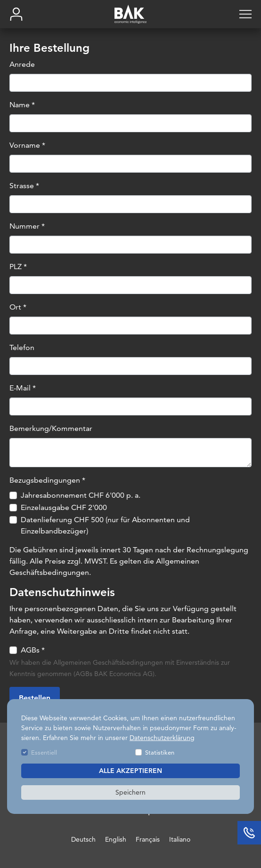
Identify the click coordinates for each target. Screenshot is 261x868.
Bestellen (35, 698)
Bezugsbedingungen (47, 480)
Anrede (22, 64)
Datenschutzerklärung (162, 738)
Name (22, 105)
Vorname (27, 145)
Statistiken (160, 752)
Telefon (22, 347)
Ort (18, 307)
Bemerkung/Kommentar (51, 428)
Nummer (27, 226)
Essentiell (44, 752)
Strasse (24, 186)
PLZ (18, 267)
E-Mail (23, 388)
